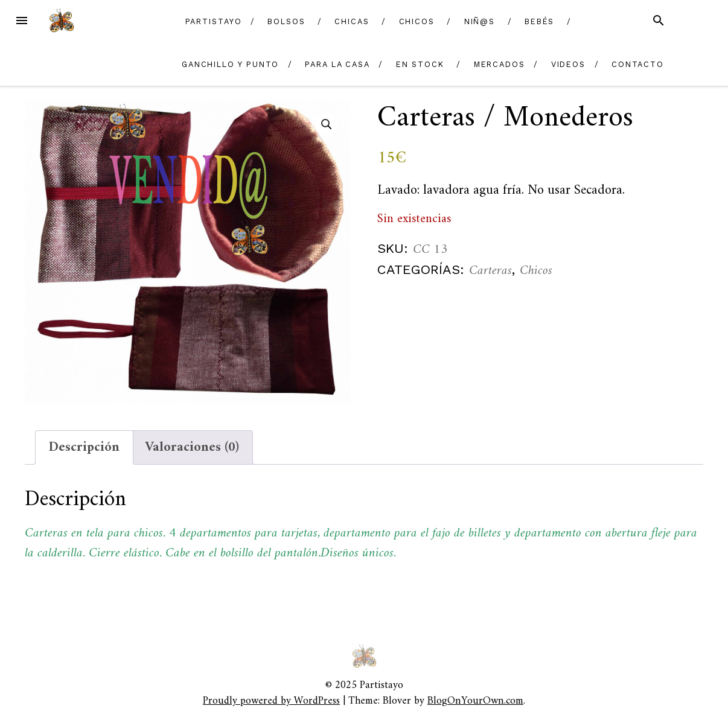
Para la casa (337, 64)
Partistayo (214, 21)
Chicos (417, 21)
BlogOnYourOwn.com (475, 701)
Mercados (500, 64)
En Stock (420, 64)
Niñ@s (480, 21)
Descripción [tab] (84, 447)
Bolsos (286, 21)
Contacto (638, 64)
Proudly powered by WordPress (271, 701)
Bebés (540, 21)
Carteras (490, 271)
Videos (569, 64)
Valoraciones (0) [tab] (192, 447)
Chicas (352, 21)
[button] (327, 124)
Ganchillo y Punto (231, 64)
